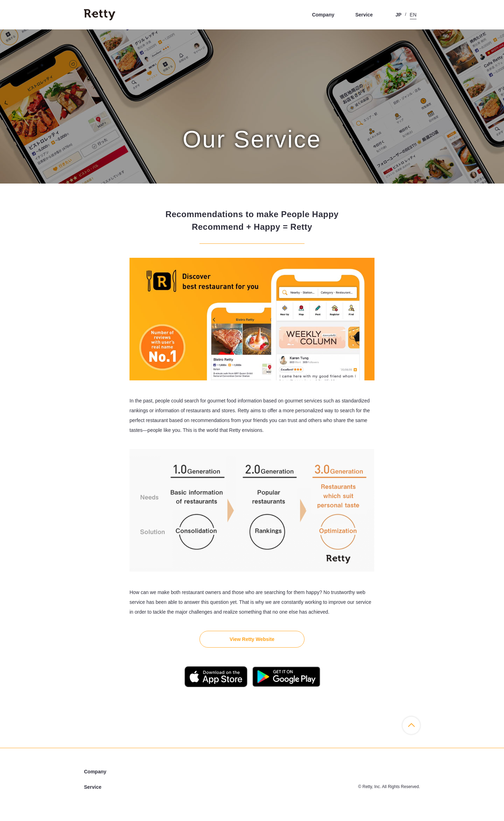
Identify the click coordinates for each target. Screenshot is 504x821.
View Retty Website (252, 639)
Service (364, 15)
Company (323, 15)
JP (398, 15)
